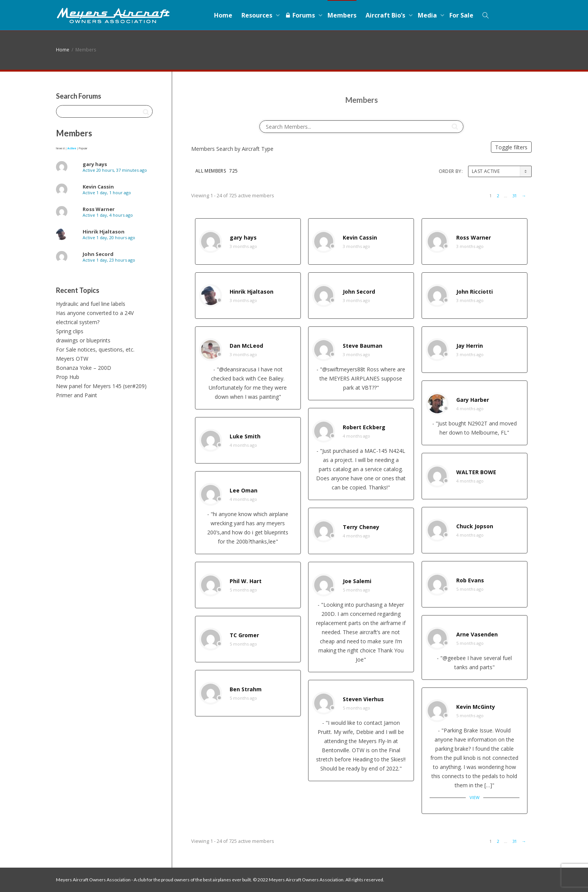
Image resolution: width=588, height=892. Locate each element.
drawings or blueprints (83, 340)
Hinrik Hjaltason (252, 292)
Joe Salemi (357, 581)
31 (514, 196)
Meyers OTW (72, 359)
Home (223, 15)
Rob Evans (470, 580)
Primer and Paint (77, 395)
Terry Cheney (361, 527)
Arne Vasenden (477, 634)
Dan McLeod (246, 346)
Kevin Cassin (360, 237)
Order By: (451, 171)
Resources (258, 15)
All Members (217, 171)
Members (342, 15)
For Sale (461, 15)
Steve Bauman (363, 346)
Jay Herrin (470, 346)
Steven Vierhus (363, 699)
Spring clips (70, 331)
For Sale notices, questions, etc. (95, 349)
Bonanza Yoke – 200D (84, 368)
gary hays (243, 237)
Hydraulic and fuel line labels (91, 304)
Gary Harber (473, 400)
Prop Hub (68, 377)
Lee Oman (244, 490)
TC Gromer (244, 635)
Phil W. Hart (246, 581)
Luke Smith (245, 436)
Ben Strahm (246, 689)
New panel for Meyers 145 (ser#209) (101, 386)
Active (72, 148)
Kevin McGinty (476, 707)
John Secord (359, 292)
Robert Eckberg (364, 427)
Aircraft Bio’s (386, 15)
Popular (83, 148)
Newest (60, 148)
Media (428, 15)
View (475, 797)
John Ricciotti (475, 292)
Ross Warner (474, 237)
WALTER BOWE (476, 472)
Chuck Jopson (475, 526)
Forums (301, 15)
